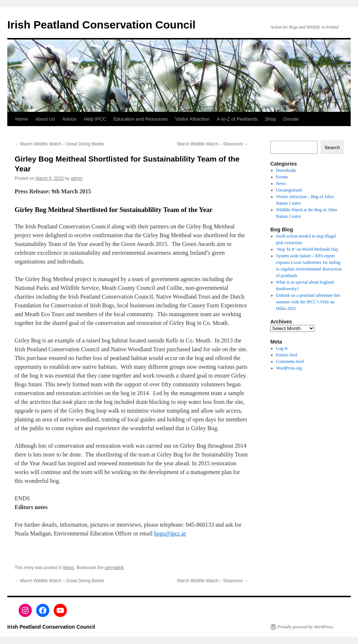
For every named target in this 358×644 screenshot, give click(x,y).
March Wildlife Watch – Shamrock (213, 144)
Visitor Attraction (193, 119)
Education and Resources (141, 119)
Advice (69, 119)
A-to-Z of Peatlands (237, 119)
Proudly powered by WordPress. (306, 627)
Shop (270, 119)
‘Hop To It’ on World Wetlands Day (307, 249)
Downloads (286, 170)
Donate (291, 119)
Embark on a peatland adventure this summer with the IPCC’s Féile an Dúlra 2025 (308, 302)
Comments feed (290, 361)
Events (282, 177)
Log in (282, 348)
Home (22, 119)
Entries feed (287, 355)
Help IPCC (95, 119)
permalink (114, 568)
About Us (45, 119)
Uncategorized (289, 190)
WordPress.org (289, 368)
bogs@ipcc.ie (170, 533)
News (69, 568)
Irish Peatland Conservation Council (101, 25)
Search (332, 147)
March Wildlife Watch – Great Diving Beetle (59, 144)
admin (77, 178)
